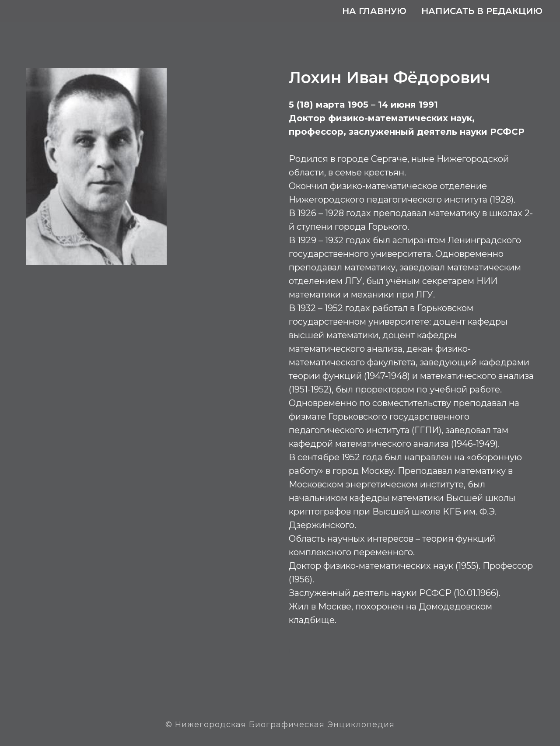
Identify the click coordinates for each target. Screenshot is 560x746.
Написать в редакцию (482, 11)
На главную (374, 11)
